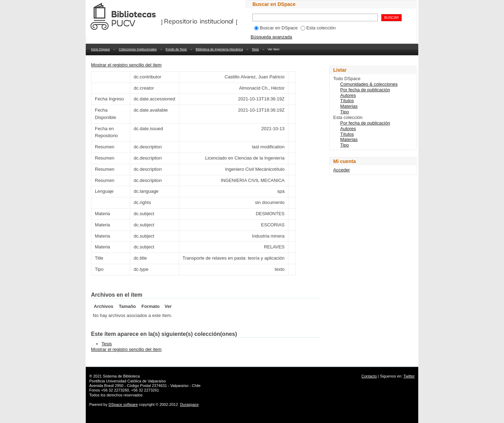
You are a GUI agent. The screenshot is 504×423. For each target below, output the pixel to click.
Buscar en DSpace (276, 28)
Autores (348, 95)
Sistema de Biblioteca (121, 376)
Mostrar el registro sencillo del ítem (126, 65)
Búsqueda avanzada (271, 37)
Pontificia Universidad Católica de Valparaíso (128, 381)
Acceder (342, 170)
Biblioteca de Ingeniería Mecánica (219, 49)
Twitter (409, 376)
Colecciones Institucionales (138, 49)
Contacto (369, 376)
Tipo (345, 112)
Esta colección (318, 28)
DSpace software (123, 404)
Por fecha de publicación (365, 90)
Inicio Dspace (100, 49)
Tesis (255, 49)
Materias (349, 106)
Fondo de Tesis (176, 49)
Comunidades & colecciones (369, 84)
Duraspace (189, 404)
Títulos (347, 101)
